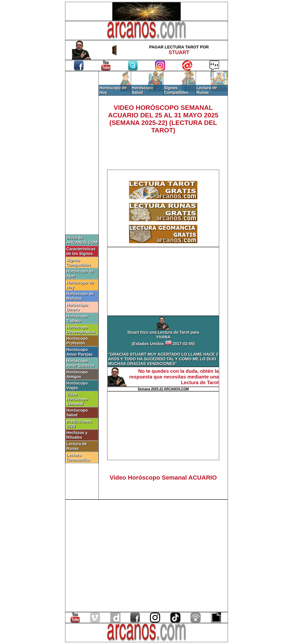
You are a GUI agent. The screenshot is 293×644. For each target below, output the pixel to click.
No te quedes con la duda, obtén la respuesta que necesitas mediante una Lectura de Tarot (174, 377)
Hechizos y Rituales (77, 435)
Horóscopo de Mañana (80, 296)
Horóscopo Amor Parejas (79, 352)
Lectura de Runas (77, 446)
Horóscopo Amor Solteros (80, 363)
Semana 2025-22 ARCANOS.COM (163, 389)
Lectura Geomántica (78, 457)
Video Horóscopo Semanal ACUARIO (163, 477)
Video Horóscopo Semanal (77, 399)
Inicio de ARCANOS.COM (82, 240)
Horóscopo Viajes (77, 385)
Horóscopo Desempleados (81, 330)
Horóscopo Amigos (77, 374)
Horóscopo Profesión (77, 341)
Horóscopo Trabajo (77, 318)
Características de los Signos (81, 251)
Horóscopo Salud (77, 413)
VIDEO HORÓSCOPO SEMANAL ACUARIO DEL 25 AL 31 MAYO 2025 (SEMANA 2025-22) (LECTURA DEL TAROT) (163, 119)
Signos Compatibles (79, 262)
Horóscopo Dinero (77, 307)
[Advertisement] (82, 140)
